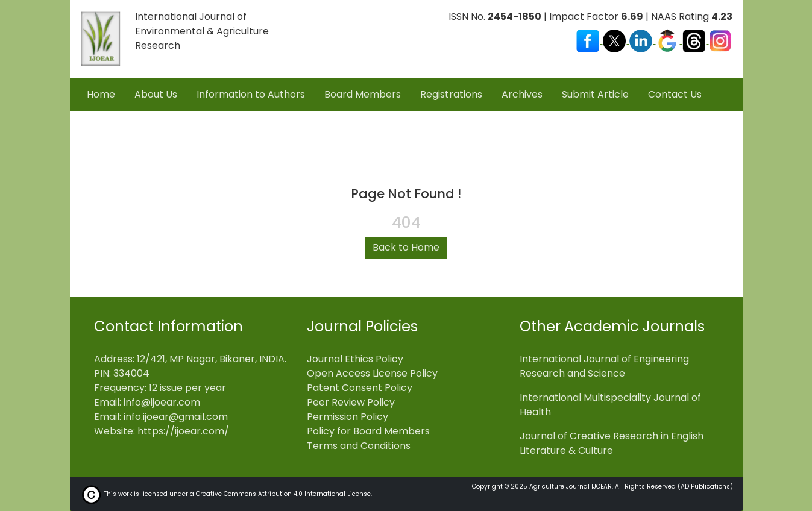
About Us (156, 94)
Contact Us (675, 94)
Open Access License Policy (372, 373)
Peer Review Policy (351, 402)
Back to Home (406, 247)
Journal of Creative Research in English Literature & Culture (612, 443)
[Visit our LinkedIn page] (642, 40)
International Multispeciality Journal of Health (610, 405)
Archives (522, 94)
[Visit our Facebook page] (589, 40)
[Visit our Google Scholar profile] (669, 40)
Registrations (451, 94)
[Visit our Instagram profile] (720, 40)
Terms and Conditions (359, 446)
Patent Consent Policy (360, 388)
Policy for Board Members (368, 431)
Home (101, 94)
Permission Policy (348, 417)
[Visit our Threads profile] (695, 40)
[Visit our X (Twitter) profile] (615, 40)
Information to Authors (251, 94)
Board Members (363, 94)
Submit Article (595, 94)
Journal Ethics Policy (355, 359)
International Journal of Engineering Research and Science (604, 366)
